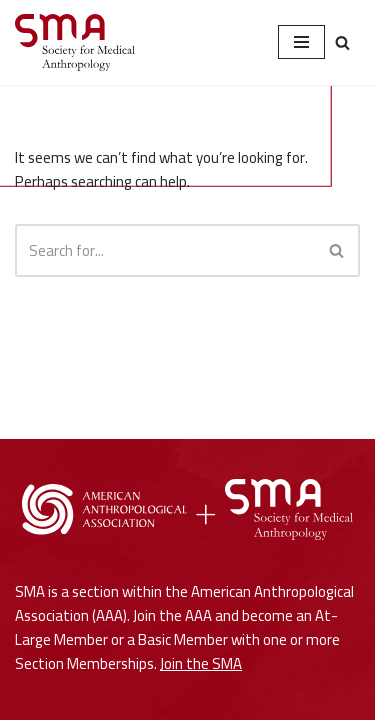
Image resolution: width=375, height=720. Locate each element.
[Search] (342, 42)
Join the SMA (201, 663)
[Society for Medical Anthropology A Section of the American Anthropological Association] (75, 42)
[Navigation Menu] (301, 42)
